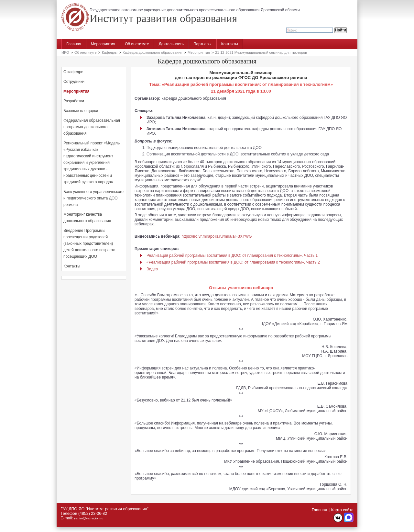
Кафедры (110, 52)
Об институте (137, 44)
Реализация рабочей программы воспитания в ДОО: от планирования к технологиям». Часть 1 (232, 255)
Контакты (230, 44)
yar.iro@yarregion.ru (89, 518)
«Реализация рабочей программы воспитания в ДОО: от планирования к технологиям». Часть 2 (233, 262)
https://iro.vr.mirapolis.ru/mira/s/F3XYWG (217, 236)
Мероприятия (103, 44)
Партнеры (202, 44)
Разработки (74, 101)
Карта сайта (342, 510)
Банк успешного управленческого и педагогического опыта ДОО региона (93, 198)
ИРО (65, 52)
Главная (74, 44)
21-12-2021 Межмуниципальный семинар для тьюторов (261, 52)
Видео (152, 269)
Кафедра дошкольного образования (152, 52)
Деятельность (171, 44)
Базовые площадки (81, 111)
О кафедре (73, 72)
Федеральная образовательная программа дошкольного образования (92, 127)
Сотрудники (74, 82)
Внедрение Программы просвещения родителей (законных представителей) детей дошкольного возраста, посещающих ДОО (90, 243)
